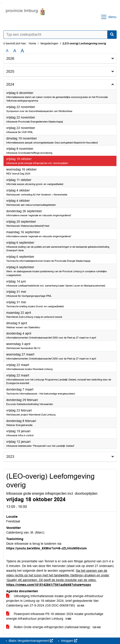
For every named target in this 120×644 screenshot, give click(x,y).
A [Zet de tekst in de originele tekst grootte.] (7, 51)
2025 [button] (10, 72)
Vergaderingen (49, 44)
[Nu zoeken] (112, 35)
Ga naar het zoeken (1, 3)
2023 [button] (10, 457)
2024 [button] (10, 84)
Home (32, 44)
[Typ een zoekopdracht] (60, 35)
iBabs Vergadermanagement (30, 641)
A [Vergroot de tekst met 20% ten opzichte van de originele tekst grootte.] (15, 51)
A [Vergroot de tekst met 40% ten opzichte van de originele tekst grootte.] (22, 51)
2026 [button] (10, 59)
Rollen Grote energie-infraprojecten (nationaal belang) (54, 627)
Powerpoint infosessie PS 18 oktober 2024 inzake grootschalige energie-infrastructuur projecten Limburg (55, 616)
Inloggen (69, 641)
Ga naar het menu (1, 3)
